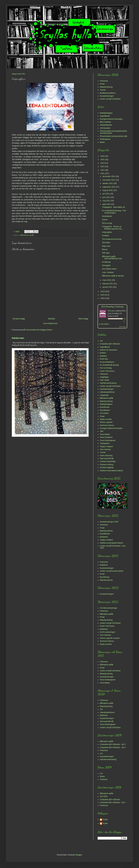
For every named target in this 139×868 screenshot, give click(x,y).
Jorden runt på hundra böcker (112, 571)
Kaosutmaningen (107, 96)
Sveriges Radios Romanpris (111, 119)
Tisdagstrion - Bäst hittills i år (113, 207)
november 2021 (109, 180)
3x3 (101, 341)
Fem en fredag (106, 368)
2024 (103, 163)
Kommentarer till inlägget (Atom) (39, 330)
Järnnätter (106, 243)
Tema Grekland (106, 437)
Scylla (105, 819)
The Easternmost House (112, 239)
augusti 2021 (108, 190)
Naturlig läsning (106, 87)
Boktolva (103, 356)
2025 (103, 160)
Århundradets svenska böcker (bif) (113, 136)
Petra (110, 311)
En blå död (106, 262)
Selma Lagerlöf (106, 422)
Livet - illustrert (108, 272)
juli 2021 (106, 194)
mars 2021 (107, 280)
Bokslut (103, 353)
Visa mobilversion (50, 323)
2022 (103, 170)
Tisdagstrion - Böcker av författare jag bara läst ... (113, 228)
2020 (103, 292)
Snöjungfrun (107, 232)
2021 (103, 173)
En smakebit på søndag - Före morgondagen (114, 212)
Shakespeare (105, 139)
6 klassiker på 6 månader (110, 344)
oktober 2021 (108, 183)
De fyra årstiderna (107, 362)
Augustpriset (105, 116)
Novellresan (105, 407)
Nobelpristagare (106, 113)
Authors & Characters (108, 350)
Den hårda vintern (109, 269)
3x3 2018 (104, 796)
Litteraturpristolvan (107, 392)
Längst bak (104, 395)
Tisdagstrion (105, 443)
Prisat (102, 84)
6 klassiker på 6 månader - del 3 (113, 744)
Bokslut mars (18, 338)
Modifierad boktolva (108, 93)
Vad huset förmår (107, 458)
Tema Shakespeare (108, 440)
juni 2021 (106, 197)
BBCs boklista (105, 122)
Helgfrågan (104, 377)
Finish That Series (107, 371)
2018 (103, 298)
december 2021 (109, 176)
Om (101, 773)
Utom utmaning (106, 456)
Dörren (105, 220)
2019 (103, 295)
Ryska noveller (106, 419)
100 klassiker (105, 128)
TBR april (106, 253)
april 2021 (107, 204)
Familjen (106, 236)
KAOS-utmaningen (108, 632)
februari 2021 (108, 284)
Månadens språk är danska (113, 276)
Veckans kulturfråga (108, 461)
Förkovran (104, 81)
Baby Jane (106, 246)
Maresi (105, 250)
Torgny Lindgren (106, 446)
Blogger (79, 855)
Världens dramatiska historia (111, 471)
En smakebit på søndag (109, 365)
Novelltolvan (105, 410)
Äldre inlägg (83, 319)
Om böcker (104, 413)
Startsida (51, 319)
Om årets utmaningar (108, 608)
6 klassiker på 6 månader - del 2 (113, 802)
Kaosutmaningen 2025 (109, 522)
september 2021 (109, 187)
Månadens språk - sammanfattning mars (112, 257)
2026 (103, 156)
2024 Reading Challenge (112, 307)
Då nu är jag (107, 223)
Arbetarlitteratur (106, 125)
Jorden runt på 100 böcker (110, 99)
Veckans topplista (107, 467)
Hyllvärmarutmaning (108, 383)
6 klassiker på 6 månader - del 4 (113, 747)
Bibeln (102, 142)
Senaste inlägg (19, 319)
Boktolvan (104, 537)
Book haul (104, 359)
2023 (103, 167)
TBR (102, 431)
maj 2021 (107, 201)
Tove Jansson (105, 449)
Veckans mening (107, 465)
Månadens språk (27, 235)
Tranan (103, 90)
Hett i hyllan (105, 380)
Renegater (106, 265)
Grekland (104, 779)
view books (122, 327)
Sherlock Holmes (107, 425)
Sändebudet (107, 216)
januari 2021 (108, 287)
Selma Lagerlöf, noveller (110, 638)
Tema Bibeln (105, 434)
